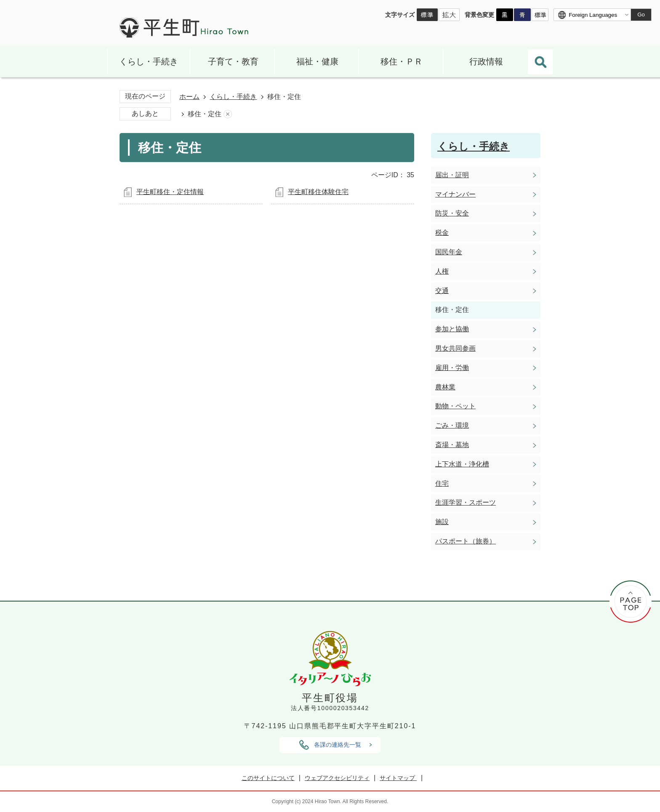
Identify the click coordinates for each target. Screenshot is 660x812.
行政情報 (486, 61)
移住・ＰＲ (402, 61)
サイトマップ (398, 778)
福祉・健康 (317, 61)
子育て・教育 (233, 61)
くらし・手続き (149, 61)
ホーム (189, 97)
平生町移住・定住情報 (170, 192)
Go (641, 15)
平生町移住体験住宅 (318, 192)
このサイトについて (268, 778)
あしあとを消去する (228, 114)
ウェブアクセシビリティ (337, 778)
